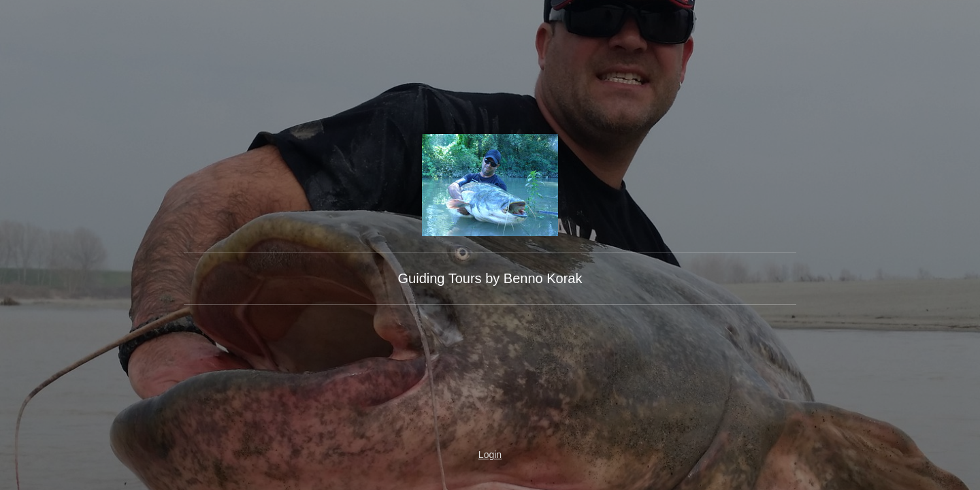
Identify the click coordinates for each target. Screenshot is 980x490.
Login (490, 455)
